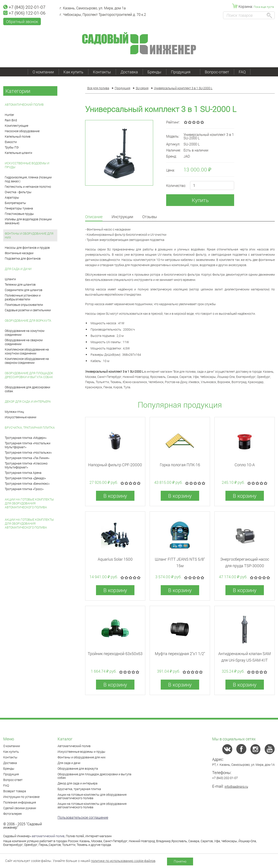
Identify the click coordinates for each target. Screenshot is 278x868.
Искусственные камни (21, 417)
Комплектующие (17, 126)
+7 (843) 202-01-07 (24, 7)
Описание (94, 217)
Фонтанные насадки (19, 253)
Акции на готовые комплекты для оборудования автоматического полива (29, 503)
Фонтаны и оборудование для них (29, 235)
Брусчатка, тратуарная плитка (30, 427)
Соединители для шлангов (24, 290)
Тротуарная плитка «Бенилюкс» (27, 483)
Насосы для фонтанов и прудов (27, 248)
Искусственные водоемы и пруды (27, 165)
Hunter (9, 115)
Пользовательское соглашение (83, 817)
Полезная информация (20, 802)
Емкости (11, 142)
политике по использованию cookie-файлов (123, 861)
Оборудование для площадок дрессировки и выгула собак (29, 375)
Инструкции (122, 217)
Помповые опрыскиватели (24, 305)
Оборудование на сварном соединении (24, 342)
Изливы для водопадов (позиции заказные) (28, 221)
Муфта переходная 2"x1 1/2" (180, 654)
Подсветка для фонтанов (23, 258)
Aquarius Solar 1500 (115, 559)
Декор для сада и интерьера (28, 401)
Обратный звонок (22, 21)
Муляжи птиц (14, 412)
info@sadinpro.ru (236, 786)
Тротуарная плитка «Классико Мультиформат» (26, 465)
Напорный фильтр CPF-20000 (115, 465)
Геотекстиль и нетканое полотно (28, 187)
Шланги (10, 279)
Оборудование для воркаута (28, 320)
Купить (200, 200)
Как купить (73, 72)
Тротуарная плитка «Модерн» (26, 438)
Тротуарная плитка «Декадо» (25, 478)
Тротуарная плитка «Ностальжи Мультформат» (28, 445)
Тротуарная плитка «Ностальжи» (28, 452)
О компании (43, 72)
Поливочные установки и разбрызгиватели (23, 297)
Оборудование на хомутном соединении (25, 333)
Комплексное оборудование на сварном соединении (27, 361)
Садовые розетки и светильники (28, 310)
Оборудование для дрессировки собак (27, 389)
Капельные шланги (18, 153)
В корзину (115, 496)
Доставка (129, 72)
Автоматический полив (24, 105)
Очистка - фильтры (18, 192)
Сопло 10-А (245, 465)
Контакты (102, 72)
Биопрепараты (15, 203)
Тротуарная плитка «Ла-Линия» (27, 458)
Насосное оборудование (22, 131)
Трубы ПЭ (12, 147)
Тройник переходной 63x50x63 (115, 654)
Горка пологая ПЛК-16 (180, 465)
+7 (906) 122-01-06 (24, 13)
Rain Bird (11, 120)
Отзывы (150, 217)
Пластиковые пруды (19, 214)
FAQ (242, 72)
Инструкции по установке (21, 797)
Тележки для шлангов (20, 284)
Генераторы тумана (19, 208)
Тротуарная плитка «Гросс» (24, 489)
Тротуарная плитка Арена (23, 473)
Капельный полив (18, 136)
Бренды (154, 72)
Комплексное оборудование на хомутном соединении (27, 351)
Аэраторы (12, 197)
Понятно (180, 861)
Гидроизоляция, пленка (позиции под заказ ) (28, 179)
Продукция (183, 72)
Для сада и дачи (18, 269)
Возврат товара (15, 791)
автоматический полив (48, 836)
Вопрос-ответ (217, 72)
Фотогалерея (12, 814)
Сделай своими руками (20, 808)
